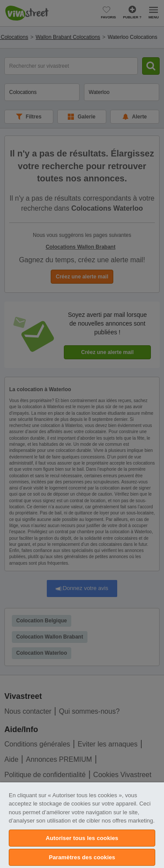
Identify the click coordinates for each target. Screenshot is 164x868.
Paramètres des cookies (82, 857)
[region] (82, 825)
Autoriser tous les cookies (82, 838)
